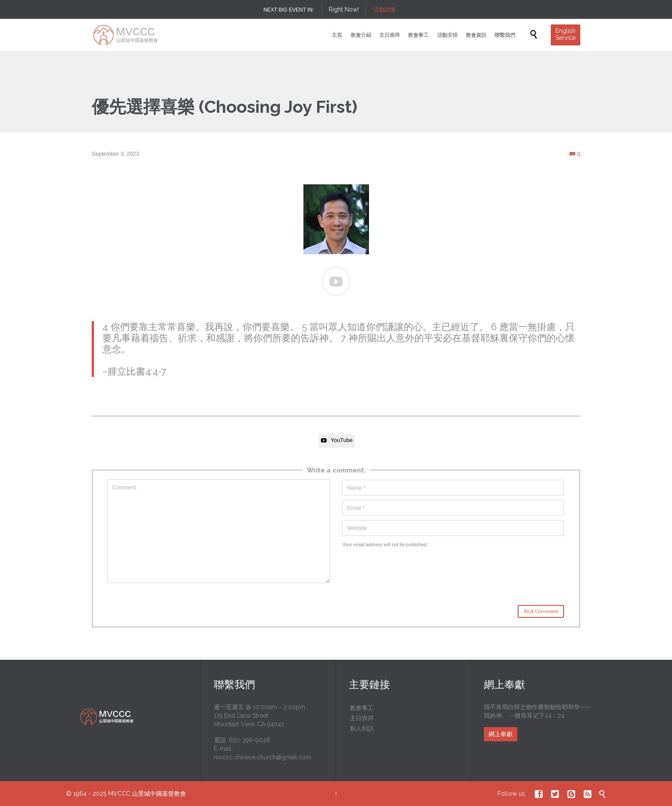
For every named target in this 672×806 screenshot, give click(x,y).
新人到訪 (362, 728)
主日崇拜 (362, 718)
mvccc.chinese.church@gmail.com (262, 757)
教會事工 (362, 708)
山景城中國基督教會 (159, 794)
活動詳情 (384, 10)
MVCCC (119, 794)
